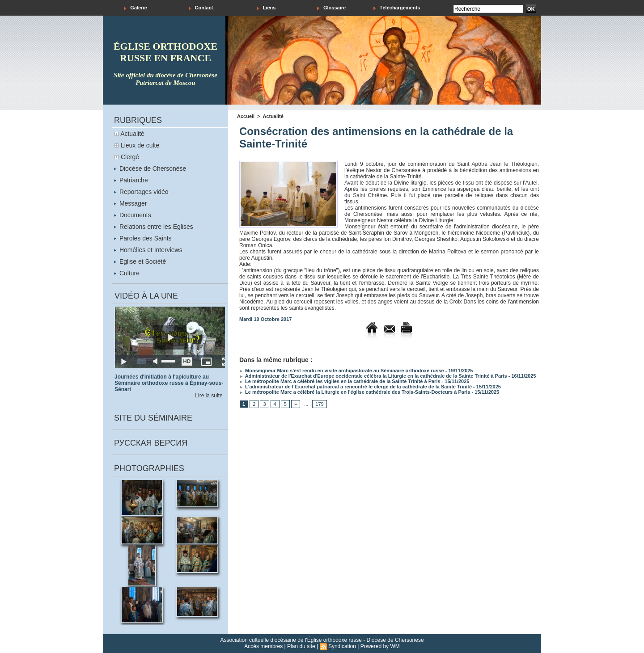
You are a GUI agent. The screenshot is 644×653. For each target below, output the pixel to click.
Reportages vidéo (141, 192)
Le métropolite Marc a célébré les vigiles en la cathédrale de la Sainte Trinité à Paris (340, 381)
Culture (127, 273)
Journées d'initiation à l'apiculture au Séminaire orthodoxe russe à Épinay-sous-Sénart (169, 383)
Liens (266, 8)
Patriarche (131, 180)
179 (319, 404)
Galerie (135, 8)
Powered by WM (380, 646)
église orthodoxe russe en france (165, 52)
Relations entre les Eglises (154, 227)
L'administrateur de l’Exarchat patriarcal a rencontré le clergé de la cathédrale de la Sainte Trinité (356, 387)
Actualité (132, 134)
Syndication (342, 646)
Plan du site (301, 646)
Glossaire (331, 8)
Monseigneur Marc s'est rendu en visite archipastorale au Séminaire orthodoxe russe (342, 371)
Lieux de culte (140, 145)
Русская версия (151, 443)
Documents (133, 215)
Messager (130, 203)
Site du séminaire (153, 418)
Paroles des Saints (143, 238)
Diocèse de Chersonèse (150, 169)
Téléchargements (397, 8)
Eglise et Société (140, 261)
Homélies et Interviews (148, 250)
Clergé (130, 157)
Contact (201, 8)
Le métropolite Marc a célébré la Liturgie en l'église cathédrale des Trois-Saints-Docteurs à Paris (355, 392)
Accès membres (263, 646)
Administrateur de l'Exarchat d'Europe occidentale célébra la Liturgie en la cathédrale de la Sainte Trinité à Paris (373, 376)
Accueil (246, 116)
